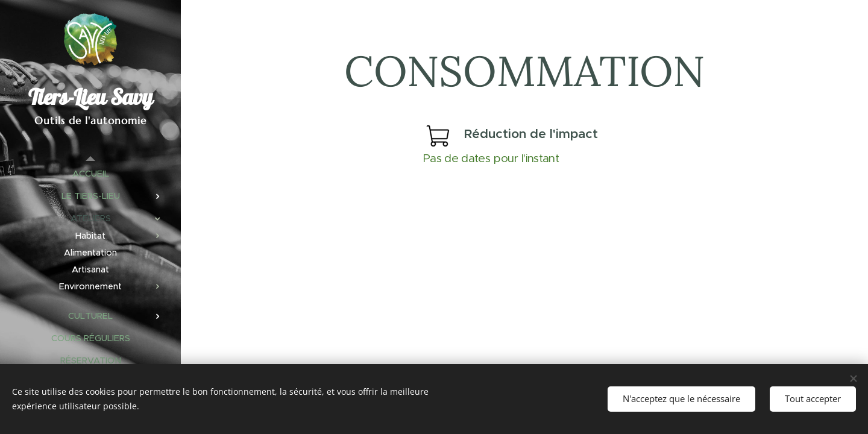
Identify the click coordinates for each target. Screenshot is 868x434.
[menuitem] (90, 174)
